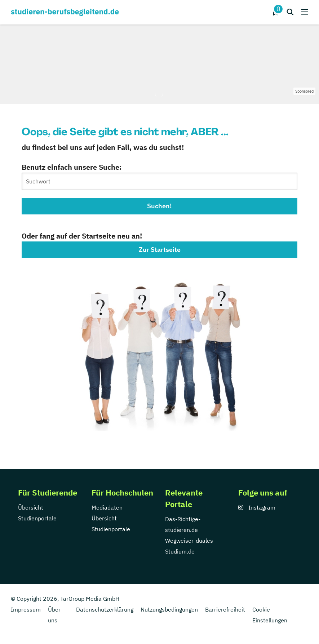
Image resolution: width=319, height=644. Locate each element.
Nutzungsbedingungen (169, 609)
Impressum (26, 609)
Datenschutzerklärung (105, 609)
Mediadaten (107, 507)
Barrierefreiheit (225, 609)
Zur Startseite (160, 250)
